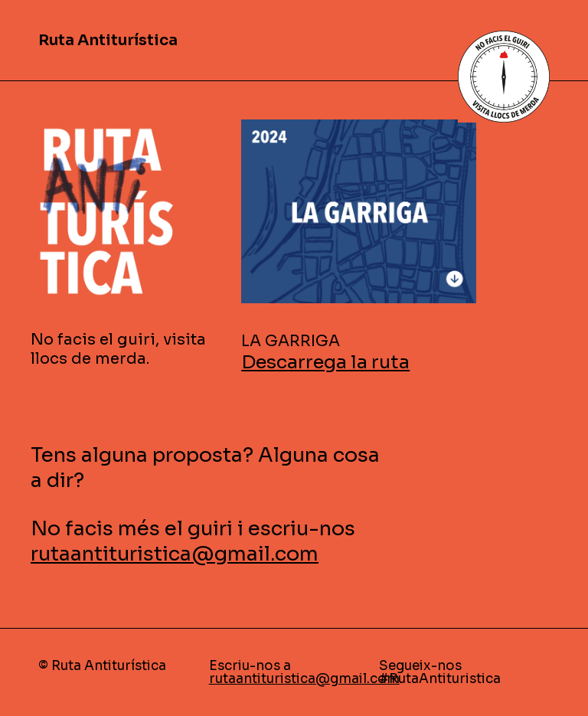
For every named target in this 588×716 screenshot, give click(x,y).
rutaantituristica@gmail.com (175, 554)
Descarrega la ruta (325, 362)
